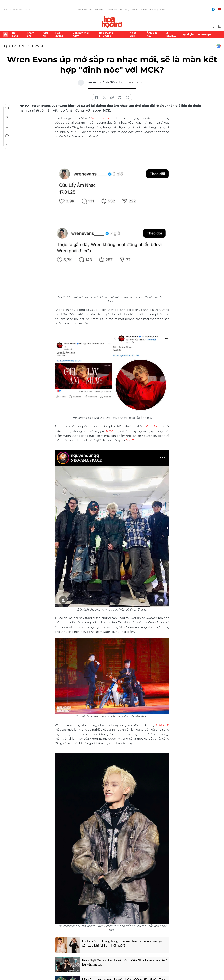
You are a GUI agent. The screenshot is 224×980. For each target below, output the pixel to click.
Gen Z (129, 440)
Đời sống (15, 34)
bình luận (127, 98)
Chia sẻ (7, 117)
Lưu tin (7, 126)
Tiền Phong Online (91, 9)
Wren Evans (100, 118)
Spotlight (188, 34)
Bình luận (7, 136)
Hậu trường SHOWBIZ (106, 34)
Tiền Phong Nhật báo (122, 9)
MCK (109, 431)
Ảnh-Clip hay (152, 34)
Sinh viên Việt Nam (154, 9)
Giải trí (46, 34)
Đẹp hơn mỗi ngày (81, 34)
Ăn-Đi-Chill (133, 34)
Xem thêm (219, 34)
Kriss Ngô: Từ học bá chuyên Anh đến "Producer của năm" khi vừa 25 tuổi (121, 962)
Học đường (59, 34)
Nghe (7, 108)
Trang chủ (5, 34)
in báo (120, 98)
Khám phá (31, 34)
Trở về (7, 145)
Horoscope (205, 34)
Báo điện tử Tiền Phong (112, 22)
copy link (112, 98)
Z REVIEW (171, 34)
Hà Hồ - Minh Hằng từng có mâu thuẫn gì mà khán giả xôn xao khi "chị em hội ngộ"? (123, 943)
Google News (219, 46)
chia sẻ (97, 98)
